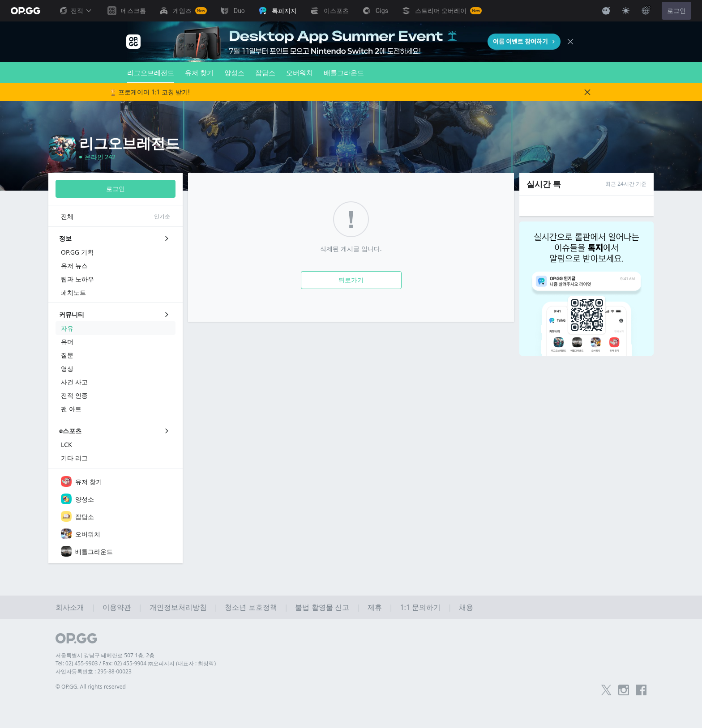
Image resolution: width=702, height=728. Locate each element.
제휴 (375, 607)
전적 (75, 11)
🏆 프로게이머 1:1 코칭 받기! (150, 92)
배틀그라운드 (344, 72)
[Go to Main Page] (26, 11)
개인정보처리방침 (178, 607)
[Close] (570, 42)
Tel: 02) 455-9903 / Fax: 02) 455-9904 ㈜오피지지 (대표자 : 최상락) (136, 663)
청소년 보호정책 (251, 607)
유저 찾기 (199, 72)
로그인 (676, 11)
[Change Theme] (626, 11)
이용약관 (117, 607)
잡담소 (265, 72)
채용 (466, 607)
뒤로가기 (351, 280)
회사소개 (70, 607)
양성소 (234, 72)
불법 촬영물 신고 (322, 607)
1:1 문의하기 (420, 607)
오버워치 (300, 72)
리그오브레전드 (151, 76)
